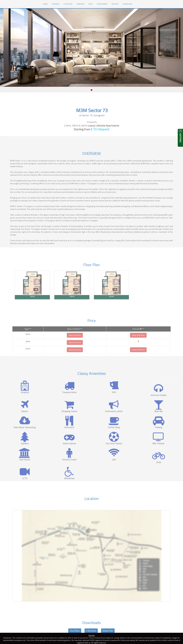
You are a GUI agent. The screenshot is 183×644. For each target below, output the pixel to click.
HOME (46, 4)
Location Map (102, 4)
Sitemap (92, 635)
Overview (56, 4)
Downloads (127, 4)
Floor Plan (68, 4)
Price (91, 4)
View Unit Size (75, 340)
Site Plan (115, 4)
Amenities (80, 4)
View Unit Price (138, 340)
